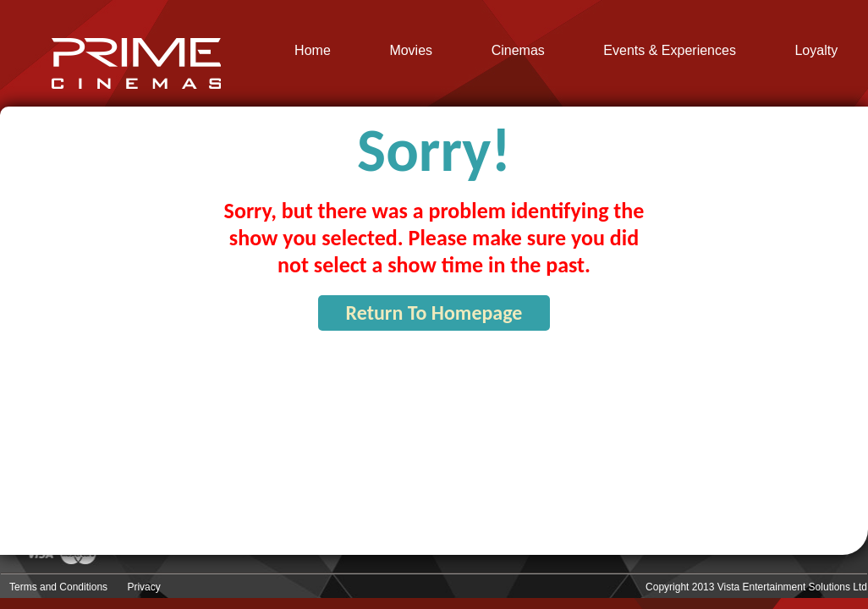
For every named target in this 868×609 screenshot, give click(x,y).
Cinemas (518, 51)
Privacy (143, 587)
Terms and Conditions (58, 587)
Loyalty (816, 51)
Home (313, 51)
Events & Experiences (670, 51)
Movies (411, 51)
